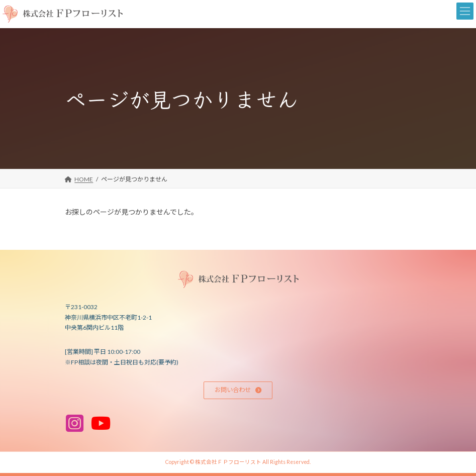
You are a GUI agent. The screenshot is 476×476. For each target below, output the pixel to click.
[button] (238, 390)
